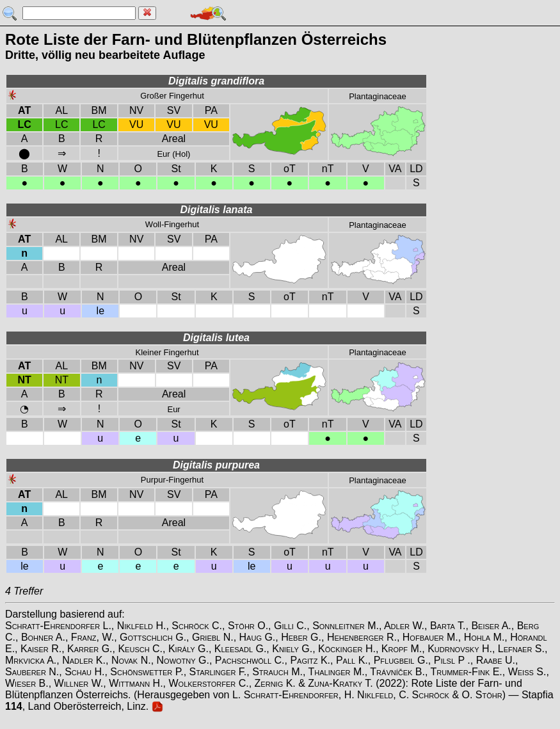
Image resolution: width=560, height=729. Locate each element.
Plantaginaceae (378, 96)
